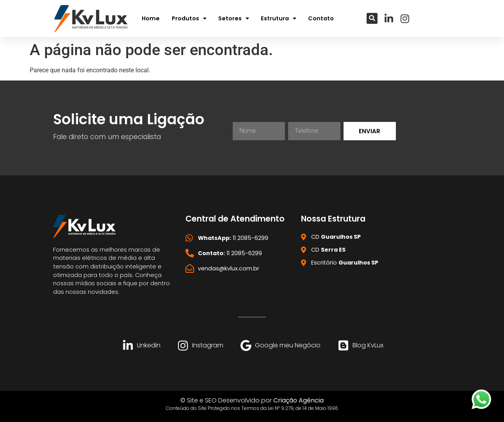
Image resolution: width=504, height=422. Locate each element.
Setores (234, 18)
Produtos (189, 18)
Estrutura (279, 18)
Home (151, 18)
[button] (372, 18)
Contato (321, 18)
